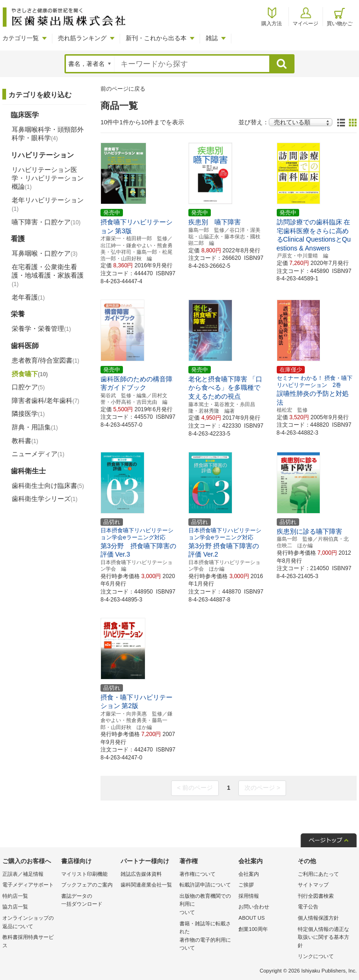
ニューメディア (38, 454)
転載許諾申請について (205, 885)
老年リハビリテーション (48, 204)
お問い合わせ (254, 907)
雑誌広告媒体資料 (141, 874)
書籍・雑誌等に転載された (207, 937)
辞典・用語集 (35, 427)
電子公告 (308, 907)
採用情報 (249, 896)
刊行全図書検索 (316, 896)
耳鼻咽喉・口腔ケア (45, 253)
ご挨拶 (246, 885)
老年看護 (28, 297)
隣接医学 (28, 414)
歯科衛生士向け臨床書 (48, 486)
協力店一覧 (15, 907)
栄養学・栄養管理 (41, 329)
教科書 (25, 441)
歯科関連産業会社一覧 (146, 885)
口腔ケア (28, 387)
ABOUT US (251, 918)
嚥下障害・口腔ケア (46, 222)
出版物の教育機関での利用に (207, 905)
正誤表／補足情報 (23, 874)
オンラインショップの (29, 923)
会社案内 (249, 874)
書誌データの (88, 901)
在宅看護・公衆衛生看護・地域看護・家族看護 (48, 275)
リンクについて (316, 956)
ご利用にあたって (318, 874)
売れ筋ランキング (82, 38)
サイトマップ (313, 885)
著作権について (197, 874)
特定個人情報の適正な (325, 938)
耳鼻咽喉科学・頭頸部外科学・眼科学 (48, 134)
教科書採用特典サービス (28, 941)
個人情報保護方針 (318, 918)
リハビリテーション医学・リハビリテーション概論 (48, 178)
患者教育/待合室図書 (46, 360)
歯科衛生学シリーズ (45, 499)
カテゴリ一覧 (21, 38)
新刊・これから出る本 (156, 38)
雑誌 (212, 38)
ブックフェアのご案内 (87, 885)
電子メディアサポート (28, 885)
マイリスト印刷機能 (84, 874)
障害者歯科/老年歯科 (46, 401)
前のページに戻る (123, 89)
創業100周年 (253, 929)
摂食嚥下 (30, 374)
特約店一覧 (15, 896)
